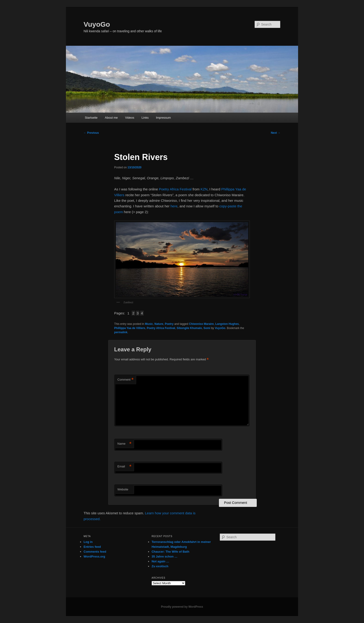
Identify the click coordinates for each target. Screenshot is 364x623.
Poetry (169, 324)
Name (124, 444)
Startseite (91, 118)
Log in (88, 542)
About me (111, 118)
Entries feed (92, 547)
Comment (125, 380)
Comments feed (95, 552)
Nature (159, 324)
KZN (204, 189)
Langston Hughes (227, 324)
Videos (130, 118)
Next (276, 133)
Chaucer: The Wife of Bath (170, 552)
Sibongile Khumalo (189, 328)
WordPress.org (94, 556)
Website (123, 489)
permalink (121, 332)
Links (145, 118)
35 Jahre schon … (164, 556)
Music (149, 324)
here (174, 206)
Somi (207, 328)
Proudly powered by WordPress (182, 607)
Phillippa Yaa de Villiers (130, 328)
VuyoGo (97, 24)
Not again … (160, 561)
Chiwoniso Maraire (201, 324)
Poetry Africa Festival (175, 189)
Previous (91, 133)
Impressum (163, 118)
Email (124, 467)
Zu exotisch (160, 566)
